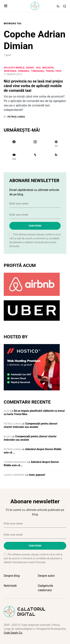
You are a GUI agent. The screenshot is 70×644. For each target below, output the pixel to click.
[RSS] (56, 157)
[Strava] (35, 157)
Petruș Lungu (12, 424)
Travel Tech (54, 71)
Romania (24, 71)
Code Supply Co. (13, 633)
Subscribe (35, 226)
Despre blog (12, 576)
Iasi (38, 68)
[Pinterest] (56, 144)
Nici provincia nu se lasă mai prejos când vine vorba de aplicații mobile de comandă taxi (33, 86)
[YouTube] (14, 157)
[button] (6, 6)
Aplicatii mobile (14, 68)
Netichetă (10, 586)
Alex (7, 411)
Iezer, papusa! (37, 475)
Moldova (48, 68)
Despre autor (46, 576)
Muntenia (10, 71)
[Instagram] (35, 144)
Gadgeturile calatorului (46, 588)
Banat (30, 68)
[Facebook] (14, 144)
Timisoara (38, 71)
